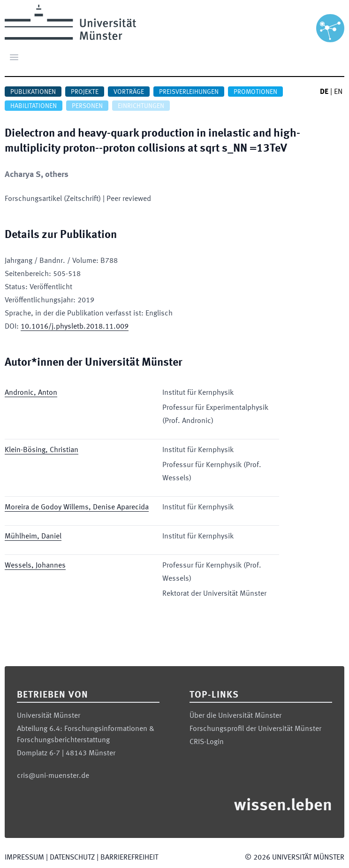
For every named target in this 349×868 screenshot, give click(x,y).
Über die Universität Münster (235, 716)
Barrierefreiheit (129, 858)
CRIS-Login (207, 742)
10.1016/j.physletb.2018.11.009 (75, 327)
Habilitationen (34, 106)
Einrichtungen (141, 106)
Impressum (24, 858)
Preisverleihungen (189, 92)
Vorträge (129, 92)
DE (324, 92)
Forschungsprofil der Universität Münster (255, 729)
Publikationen (33, 92)
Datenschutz (72, 858)
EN (338, 92)
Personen (87, 106)
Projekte (85, 92)
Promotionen (255, 92)
